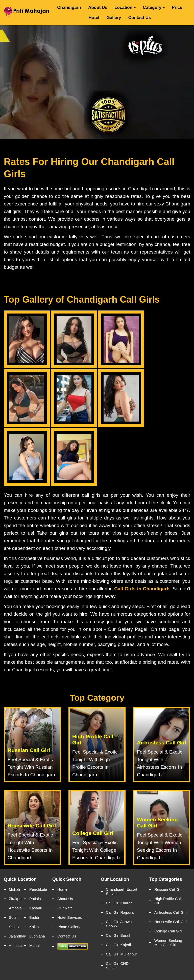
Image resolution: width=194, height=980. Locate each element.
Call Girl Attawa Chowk (119, 924)
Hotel (94, 18)
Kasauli (35, 908)
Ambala (15, 908)
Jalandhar (17, 936)
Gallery (114, 18)
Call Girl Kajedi (118, 945)
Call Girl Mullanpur (121, 954)
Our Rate (65, 908)
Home (62, 889)
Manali (35, 945)
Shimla (15, 927)
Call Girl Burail (118, 935)
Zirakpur (16, 899)
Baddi (34, 917)
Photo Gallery (69, 927)
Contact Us (140, 18)
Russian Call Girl (168, 889)
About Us (98, 7)
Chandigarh (69, 7)
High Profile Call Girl (168, 901)
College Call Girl (168, 931)
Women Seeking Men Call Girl (168, 943)
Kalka (34, 927)
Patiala (35, 899)
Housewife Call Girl (171, 922)
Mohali (14, 889)
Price (177, 7)
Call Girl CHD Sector (117, 966)
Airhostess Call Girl (171, 912)
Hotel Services (70, 917)
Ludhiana (37, 936)
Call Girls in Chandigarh (142, 589)
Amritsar (16, 945)
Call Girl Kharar (119, 903)
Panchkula (37, 889)
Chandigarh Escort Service (122, 891)
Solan (14, 917)
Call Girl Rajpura (120, 912)
